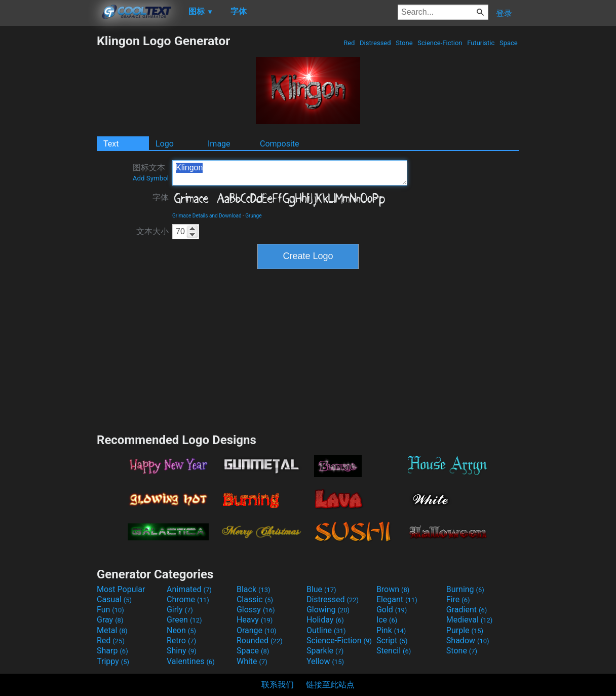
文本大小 (152, 231)
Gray (110, 620)
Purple (465, 630)
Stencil (394, 651)
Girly (180, 610)
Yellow (325, 661)
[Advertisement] (48, 186)
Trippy (113, 661)
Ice (387, 620)
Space (509, 43)
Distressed (375, 43)
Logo (165, 144)
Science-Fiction (440, 43)
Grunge (253, 216)
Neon (181, 630)
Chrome (188, 599)
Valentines (191, 661)
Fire (458, 599)
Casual (114, 599)
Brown (393, 589)
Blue (321, 589)
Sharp (112, 651)
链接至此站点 (330, 685)
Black (254, 589)
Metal (112, 630)
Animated (189, 589)
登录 (504, 13)
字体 (161, 197)
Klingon (290, 173)
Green (184, 620)
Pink (391, 630)
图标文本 (151, 172)
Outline (326, 630)
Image (219, 144)
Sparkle (325, 651)
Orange (257, 630)
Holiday (325, 620)
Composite (280, 144)
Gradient (467, 610)
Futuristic (481, 43)
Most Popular (121, 589)
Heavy (255, 620)
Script (392, 640)
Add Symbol (151, 178)
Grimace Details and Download (207, 216)
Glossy (256, 610)
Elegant (397, 599)
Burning (465, 589)
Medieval (470, 620)
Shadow (468, 640)
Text (111, 144)
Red (349, 43)
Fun (110, 610)
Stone (404, 43)
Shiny (182, 651)
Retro (181, 640)
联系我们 (278, 685)
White (252, 661)
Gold (392, 610)
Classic (255, 599)
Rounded (260, 640)
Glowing (328, 610)
